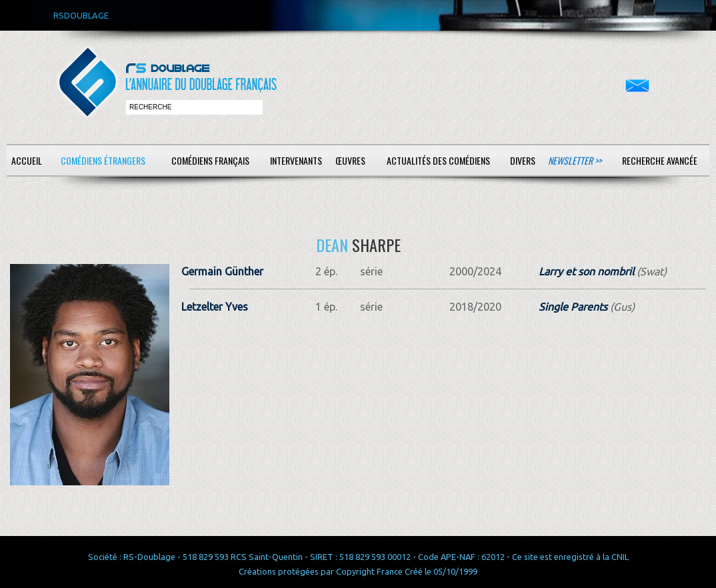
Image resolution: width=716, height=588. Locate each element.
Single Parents (573, 307)
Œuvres (350, 160)
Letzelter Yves (215, 307)
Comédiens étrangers (103, 160)
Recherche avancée (660, 160)
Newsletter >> (575, 160)
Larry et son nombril (586, 271)
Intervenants (296, 160)
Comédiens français (210, 160)
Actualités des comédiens (438, 160)
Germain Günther (222, 271)
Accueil (27, 160)
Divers (523, 160)
